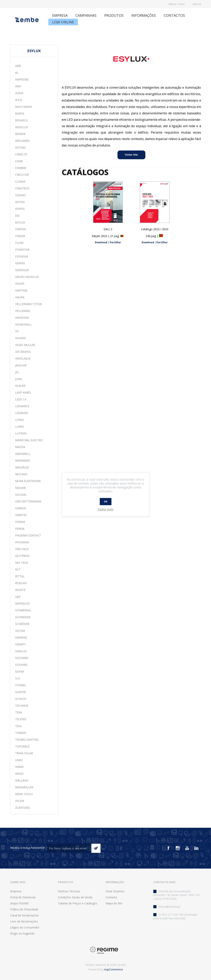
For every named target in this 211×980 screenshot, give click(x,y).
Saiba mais (106, 509)
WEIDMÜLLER (24, 787)
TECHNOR (22, 706)
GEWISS (20, 263)
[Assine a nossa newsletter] (68, 848)
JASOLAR (21, 365)
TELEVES (21, 719)
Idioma (197, 4)
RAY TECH (22, 563)
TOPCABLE (22, 746)
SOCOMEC (22, 658)
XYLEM (20, 801)
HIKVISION (22, 318)
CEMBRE (21, 168)
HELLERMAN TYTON (28, 304)
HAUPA (20, 297)
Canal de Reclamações (24, 915)
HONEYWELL (23, 324)
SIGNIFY (20, 644)
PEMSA (20, 529)
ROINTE (20, 590)
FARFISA (21, 229)
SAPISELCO (22, 603)
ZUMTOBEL (23, 808)
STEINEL (21, 685)
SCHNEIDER (23, 617)
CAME (19, 161)
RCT (18, 569)
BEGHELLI (22, 120)
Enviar (96, 848)
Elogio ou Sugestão (22, 933)
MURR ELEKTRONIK (28, 481)
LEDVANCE (22, 406)
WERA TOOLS (24, 794)
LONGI (19, 420)
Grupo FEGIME (19, 903)
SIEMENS (21, 637)
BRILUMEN (22, 141)
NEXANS (21, 488)
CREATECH (22, 188)
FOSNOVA (22, 256)
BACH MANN (24, 107)
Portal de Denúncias (23, 897)
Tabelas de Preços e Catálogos (78, 903)
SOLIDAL (21, 495)
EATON (20, 202)
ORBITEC (21, 515)
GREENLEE (22, 270)
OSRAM (20, 522)
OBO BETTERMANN (28, 501)
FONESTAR (22, 250)
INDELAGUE (23, 358)
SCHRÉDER (22, 624)
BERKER (20, 134)
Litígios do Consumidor (25, 927)
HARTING (21, 290)
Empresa (16, 891)
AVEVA (19, 93)
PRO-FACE (22, 549)
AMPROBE (22, 79)
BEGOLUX (22, 127)
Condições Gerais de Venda (75, 897)
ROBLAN (21, 583)
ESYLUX (20, 222)
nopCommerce (113, 969)
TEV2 (18, 726)
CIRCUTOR (22, 175)
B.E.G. (19, 100)
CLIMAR (20, 182)
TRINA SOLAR (24, 753)
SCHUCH (21, 699)
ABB (18, 66)
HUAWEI (20, 338)
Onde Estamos (115, 891)
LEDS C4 (21, 399)
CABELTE (21, 154)
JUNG (19, 379)
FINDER (20, 236)
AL (17, 73)
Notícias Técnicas (69, 891)
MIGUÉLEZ (22, 467)
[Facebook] (168, 848)
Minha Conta (176, 4)
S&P (18, 597)
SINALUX (21, 651)
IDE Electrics (23, 352)
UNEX (19, 760)
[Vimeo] (196, 848)
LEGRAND (22, 413)
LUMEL (20, 427)
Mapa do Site (114, 903)
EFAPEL (20, 209)
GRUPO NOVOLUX (27, 277)
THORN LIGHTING (27, 740)
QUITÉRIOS (22, 556)
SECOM (20, 631)
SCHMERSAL (23, 610)
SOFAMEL (22, 665)
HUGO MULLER (25, 345)
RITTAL (20, 576)
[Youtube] (187, 848)
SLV (18, 678)
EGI (17, 216)
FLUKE (19, 243)
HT (17, 331)
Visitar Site (131, 155)
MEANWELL (23, 454)
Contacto (111, 897)
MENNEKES (23, 461)
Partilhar (115, 242)
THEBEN (21, 733)
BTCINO (20, 147)
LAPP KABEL (23, 392)
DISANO (20, 195)
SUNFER (20, 692)
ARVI (18, 86)
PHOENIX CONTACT (28, 535)
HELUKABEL (23, 311)
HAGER (20, 284)
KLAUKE (20, 386)
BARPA (20, 113)
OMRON (21, 508)
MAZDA (20, 447)
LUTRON (21, 433)
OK (106, 502)
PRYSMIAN (22, 542)
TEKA (19, 712)
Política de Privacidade (24, 909)
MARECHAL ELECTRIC (29, 440)
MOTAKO (21, 474)
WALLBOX (22, 780)
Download (101, 242)
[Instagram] (178, 848)
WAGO (19, 774)
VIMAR (19, 767)
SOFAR (20, 672)
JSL (17, 372)
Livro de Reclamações (24, 921)
